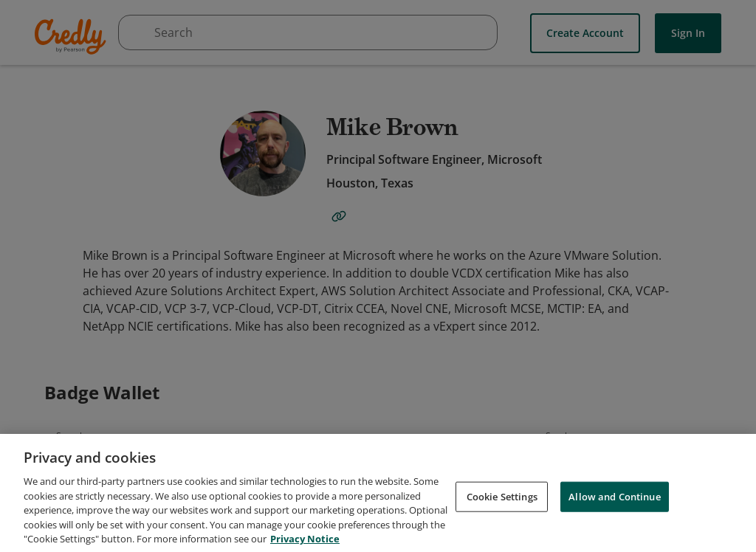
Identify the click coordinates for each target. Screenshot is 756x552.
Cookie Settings (502, 528)
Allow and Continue (614, 528)
